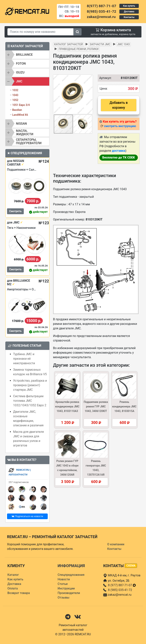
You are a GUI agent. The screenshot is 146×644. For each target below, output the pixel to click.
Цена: (104, 89)
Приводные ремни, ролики (79, 49)
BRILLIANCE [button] (24, 55)
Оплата (13, 588)
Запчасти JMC (100, 44)
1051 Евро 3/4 (21, 105)
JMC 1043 (124, 44)
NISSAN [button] (21, 124)
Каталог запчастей (69, 44)
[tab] (27, 55)
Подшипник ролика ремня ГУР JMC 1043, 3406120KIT (96, 406)
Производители (69, 593)
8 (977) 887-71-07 (122, 585)
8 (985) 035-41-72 (120, 590)
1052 (15, 100)
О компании (116, 544)
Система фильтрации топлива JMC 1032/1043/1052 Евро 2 (30, 401)
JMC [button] (19, 81)
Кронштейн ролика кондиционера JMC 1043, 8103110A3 (67, 406)
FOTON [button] (21, 64)
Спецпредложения (71, 575)
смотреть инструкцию (120, 126)
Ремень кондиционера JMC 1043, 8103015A (124, 406)
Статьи (63, 584)
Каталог (13, 575)
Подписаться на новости (27, 516)
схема (131, 566)
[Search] (40, 32)
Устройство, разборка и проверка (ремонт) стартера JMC (30, 385)
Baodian (17, 110)
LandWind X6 (20, 115)
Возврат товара (19, 593)
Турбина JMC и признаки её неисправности (24, 359)
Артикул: (104, 78)
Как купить (129, 6)
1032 (15, 90)
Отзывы (63, 597)
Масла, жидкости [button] (25, 132)
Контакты (129, 17)
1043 (15, 95)
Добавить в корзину (119, 105)
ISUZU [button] (20, 72)
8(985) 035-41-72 (102, 11)
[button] (90, 94)
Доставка (129, 12)
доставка (119, 151)
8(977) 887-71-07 (102, 6)
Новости (64, 579)
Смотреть (15, 211)
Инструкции (66, 588)
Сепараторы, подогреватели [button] (29, 141)
